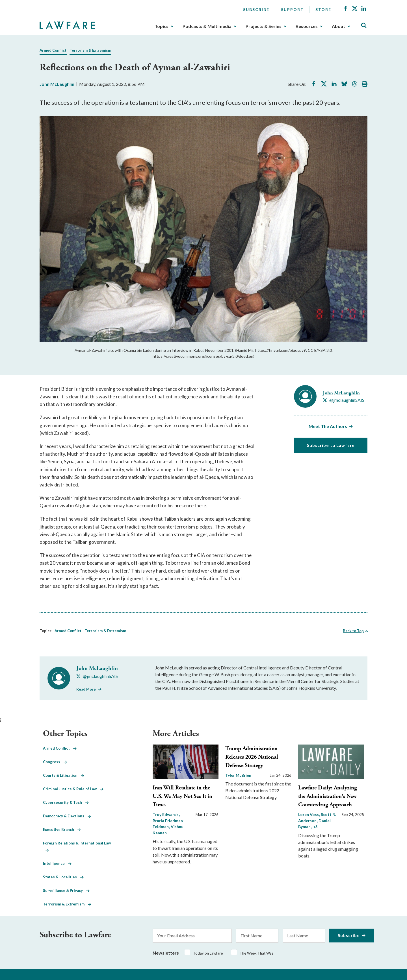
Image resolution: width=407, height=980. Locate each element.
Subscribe (256, 9)
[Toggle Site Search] (364, 26)
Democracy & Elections (67, 816)
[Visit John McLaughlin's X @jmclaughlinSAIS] (344, 400)
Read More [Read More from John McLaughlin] (86, 689)
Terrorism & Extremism (90, 50)
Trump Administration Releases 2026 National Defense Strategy (252, 757)
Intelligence (57, 863)
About (338, 26)
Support (292, 9)
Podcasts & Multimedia (207, 26)
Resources (307, 26)
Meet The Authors (328, 426)
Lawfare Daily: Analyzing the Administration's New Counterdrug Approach (328, 796)
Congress (55, 762)
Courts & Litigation (64, 775)
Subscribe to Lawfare (331, 445)
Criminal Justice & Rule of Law (73, 789)
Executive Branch (62, 830)
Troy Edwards (166, 814)
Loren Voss (309, 814)
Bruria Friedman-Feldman (169, 824)
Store (323, 9)
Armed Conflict (53, 50)
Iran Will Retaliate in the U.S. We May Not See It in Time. (182, 796)
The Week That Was (256, 953)
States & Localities (63, 877)
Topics (162, 26)
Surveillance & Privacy (66, 890)
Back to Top (353, 631)
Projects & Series (264, 26)
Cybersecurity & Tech (66, 802)
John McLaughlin (57, 84)
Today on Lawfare (208, 953)
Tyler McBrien (238, 775)
